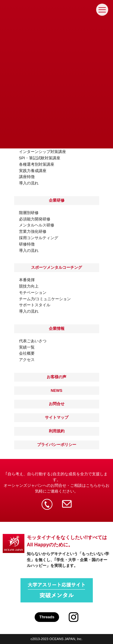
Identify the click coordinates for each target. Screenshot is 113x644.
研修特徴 (27, 244)
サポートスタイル (35, 305)
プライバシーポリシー (57, 445)
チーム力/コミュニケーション (45, 299)
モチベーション (33, 293)
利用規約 (57, 431)
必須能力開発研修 (35, 219)
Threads (47, 617)
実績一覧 (27, 348)
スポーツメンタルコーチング (56, 267)
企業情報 (57, 329)
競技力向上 (29, 286)
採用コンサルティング (39, 238)
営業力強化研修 (33, 232)
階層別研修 (29, 213)
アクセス (27, 360)
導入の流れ (29, 251)
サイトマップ (57, 417)
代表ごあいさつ (33, 341)
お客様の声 (56, 377)
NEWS (56, 390)
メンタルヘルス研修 (37, 225)
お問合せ (57, 404)
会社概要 (27, 354)
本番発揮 (27, 280)
